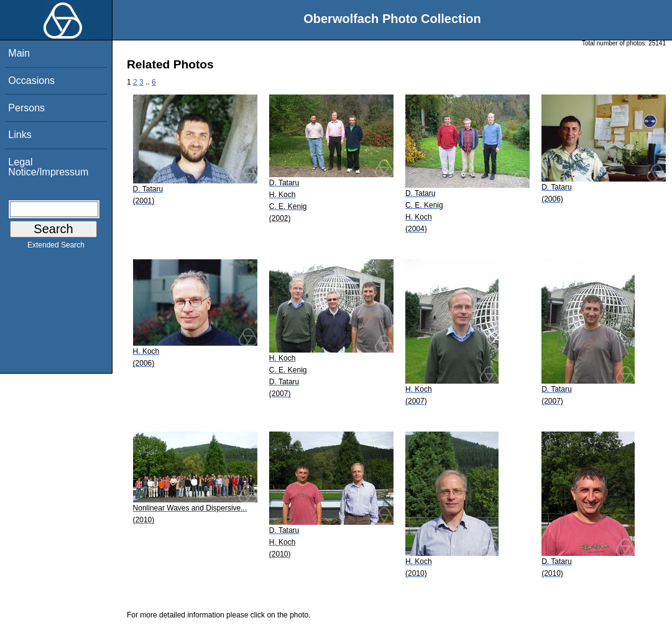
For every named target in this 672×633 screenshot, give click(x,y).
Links (20, 135)
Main (19, 53)
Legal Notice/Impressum (48, 167)
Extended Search (56, 247)
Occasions (31, 81)
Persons (26, 108)
